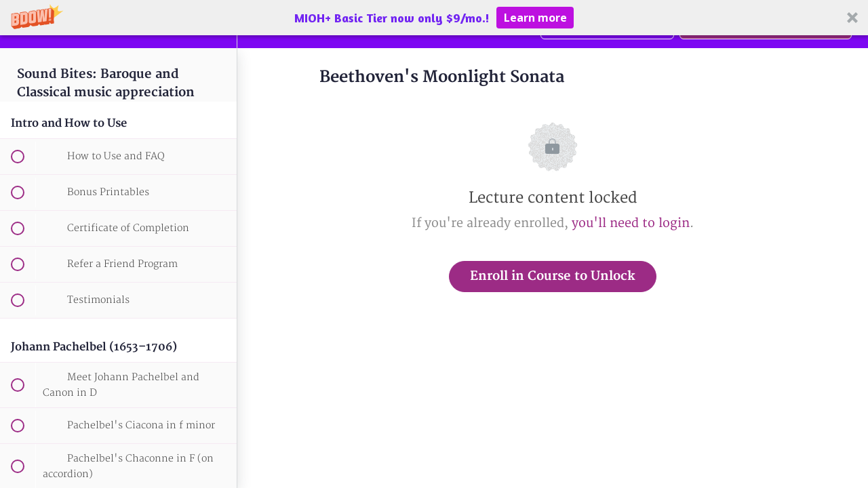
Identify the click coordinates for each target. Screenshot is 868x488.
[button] (434, 18)
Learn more (535, 18)
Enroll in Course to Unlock (553, 276)
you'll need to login (631, 223)
